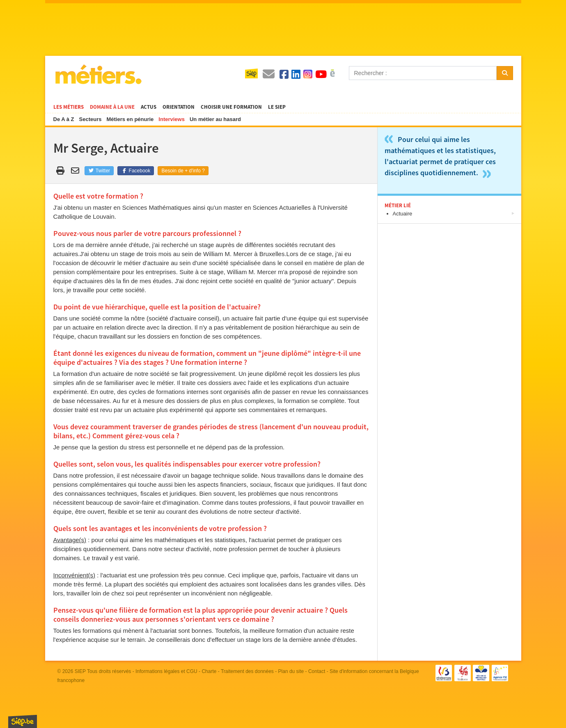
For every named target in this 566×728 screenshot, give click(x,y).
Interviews (172, 119)
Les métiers (69, 107)
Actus (149, 107)
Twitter (99, 171)
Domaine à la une (112, 107)
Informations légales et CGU (166, 671)
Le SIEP (277, 107)
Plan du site (291, 671)
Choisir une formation (231, 107)
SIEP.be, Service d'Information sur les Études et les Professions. (23, 721)
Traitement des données (247, 671)
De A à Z (64, 119)
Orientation (179, 107)
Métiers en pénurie (130, 119)
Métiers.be (98, 74)
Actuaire (403, 214)
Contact (317, 671)
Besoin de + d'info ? (183, 171)
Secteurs (91, 119)
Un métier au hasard (215, 119)
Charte (209, 671)
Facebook (136, 171)
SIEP (80, 671)
